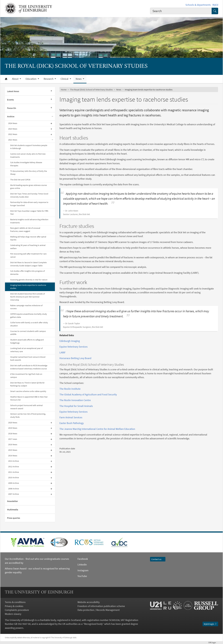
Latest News (13, 91)
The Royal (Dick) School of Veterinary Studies (91, 90)
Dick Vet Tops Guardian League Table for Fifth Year (29, 212)
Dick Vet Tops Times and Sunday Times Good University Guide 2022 (29, 195)
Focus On (12, 108)
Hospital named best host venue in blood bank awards (28, 359)
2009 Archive (14, 483)
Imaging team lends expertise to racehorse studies (28, 287)
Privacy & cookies (14, 606)
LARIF (63, 352)
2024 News (13, 123)
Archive (11, 116)
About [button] (16, 79)
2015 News (13, 450)
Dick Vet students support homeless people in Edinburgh (29, 147)
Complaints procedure (17, 610)
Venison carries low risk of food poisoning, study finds (28, 415)
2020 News (13, 423)
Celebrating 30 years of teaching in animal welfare (28, 247)
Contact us (158, 559)
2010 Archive (14, 477)
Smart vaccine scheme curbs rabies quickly (28, 391)
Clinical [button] (65, 79)
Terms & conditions (15, 602)
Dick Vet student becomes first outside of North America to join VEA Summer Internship (28, 297)
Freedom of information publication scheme (101, 606)
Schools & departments (198, 5)
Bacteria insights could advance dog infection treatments (29, 221)
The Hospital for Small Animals (76, 406)
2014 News (13, 456)
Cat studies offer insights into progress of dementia (28, 273)
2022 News (13, 134)
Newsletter (13, 501)
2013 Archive (14, 461)
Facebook (83, 559)
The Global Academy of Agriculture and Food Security (88, 394)
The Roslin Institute (70, 389)
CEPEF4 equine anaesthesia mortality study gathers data (29, 316)
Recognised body (93, 624)
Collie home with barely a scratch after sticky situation (29, 324)
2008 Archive (14, 489)
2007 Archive (14, 494)
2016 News (13, 444)
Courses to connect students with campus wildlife (28, 333)
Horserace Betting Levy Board (75, 358)
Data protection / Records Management (99, 610)
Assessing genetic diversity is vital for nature (29, 280)
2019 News (13, 428)
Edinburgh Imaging (70, 341)
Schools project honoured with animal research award (26, 407)
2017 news (13, 439)
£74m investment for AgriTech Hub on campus (26, 376)
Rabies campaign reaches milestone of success (26, 307)
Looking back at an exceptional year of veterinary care (26, 350)
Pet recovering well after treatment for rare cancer (28, 255)
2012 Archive (14, 467)
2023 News (13, 129)
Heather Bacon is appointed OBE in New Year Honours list (29, 398)
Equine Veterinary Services (74, 347)
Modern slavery (13, 614)
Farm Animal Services (71, 417)
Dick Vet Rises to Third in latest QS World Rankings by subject (27, 384)
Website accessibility (89, 602)
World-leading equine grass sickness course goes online (29, 187)
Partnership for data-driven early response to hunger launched (29, 204)
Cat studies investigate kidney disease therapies (26, 164)
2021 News (13, 140)
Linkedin (82, 565)
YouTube (82, 576)
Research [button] (49, 79)
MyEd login (210, 624)
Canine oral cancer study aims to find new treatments (28, 155)
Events (10, 100)
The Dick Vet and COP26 (20, 180)
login (213, 642)
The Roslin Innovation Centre (75, 400)
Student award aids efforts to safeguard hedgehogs (27, 341)
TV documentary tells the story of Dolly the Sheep (29, 173)
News (119, 90)
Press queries (14, 518)
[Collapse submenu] (52, 116)
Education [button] (31, 79)
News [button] (79, 79)
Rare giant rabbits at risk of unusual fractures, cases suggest (25, 230)
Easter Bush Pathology (72, 423)
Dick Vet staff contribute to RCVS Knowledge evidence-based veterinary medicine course (29, 367)
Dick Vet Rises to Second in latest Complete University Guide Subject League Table (28, 264)
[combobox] (181, 11)
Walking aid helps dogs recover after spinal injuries (28, 238)
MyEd (215, 5)
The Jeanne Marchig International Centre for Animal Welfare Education (97, 429)
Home (64, 90)
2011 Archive (14, 472)
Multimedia (13, 510)
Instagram (83, 570)
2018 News (13, 434)
